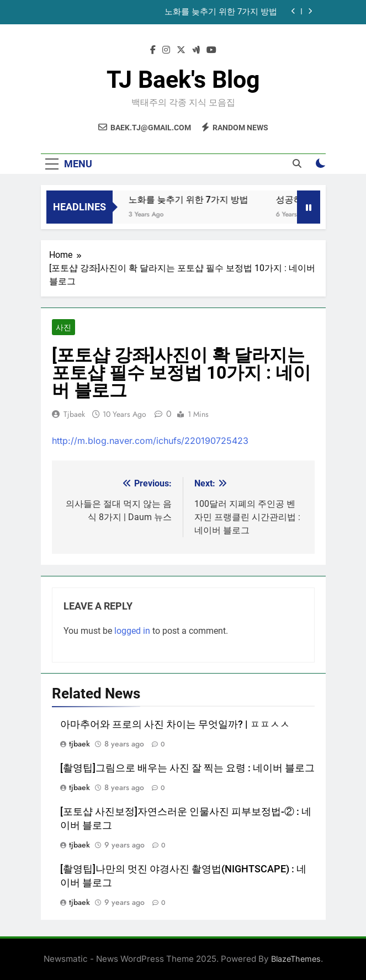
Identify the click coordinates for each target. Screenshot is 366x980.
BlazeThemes (296, 959)
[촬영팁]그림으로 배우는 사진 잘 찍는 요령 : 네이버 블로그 (187, 768)
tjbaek (74, 414)
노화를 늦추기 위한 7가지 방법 (221, 12)
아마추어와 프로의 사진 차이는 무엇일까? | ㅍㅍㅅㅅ (175, 724)
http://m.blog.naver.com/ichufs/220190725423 (150, 441)
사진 (63, 327)
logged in (132, 631)
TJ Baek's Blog (183, 80)
